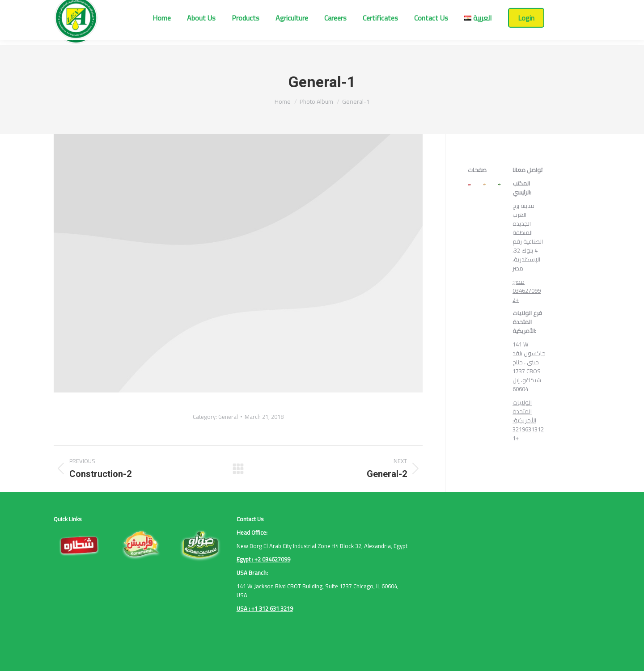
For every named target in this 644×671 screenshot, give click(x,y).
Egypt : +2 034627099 (263, 559)
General (228, 417)
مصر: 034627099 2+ (527, 291)
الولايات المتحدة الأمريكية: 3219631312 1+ (528, 420)
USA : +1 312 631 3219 (265, 608)
